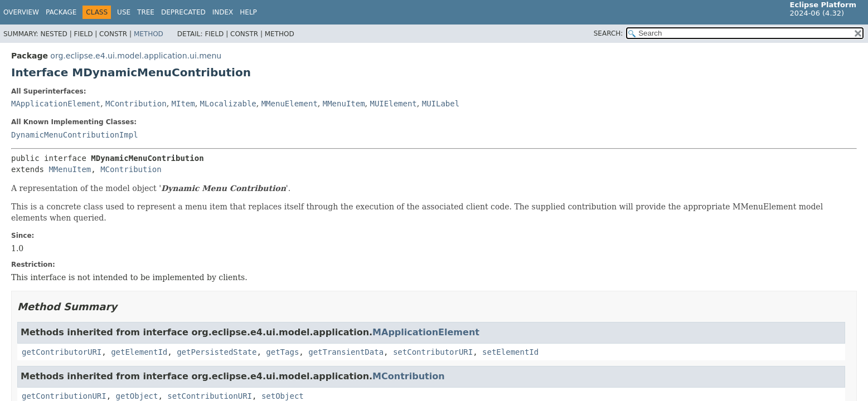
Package (61, 12)
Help (248, 12)
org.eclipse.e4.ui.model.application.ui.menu (136, 56)
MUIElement (394, 104)
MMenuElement (290, 104)
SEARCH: (608, 33)
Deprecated (183, 12)
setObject (283, 396)
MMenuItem (344, 104)
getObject (137, 396)
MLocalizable (228, 104)
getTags (282, 352)
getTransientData (346, 352)
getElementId (139, 352)
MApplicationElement (56, 104)
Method (149, 34)
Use (124, 12)
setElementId (510, 352)
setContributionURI (210, 396)
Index (223, 12)
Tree (146, 12)
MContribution (136, 104)
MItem (183, 104)
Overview (21, 12)
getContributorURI (62, 352)
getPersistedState (217, 352)
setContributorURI (433, 352)
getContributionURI (64, 396)
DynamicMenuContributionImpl (75, 135)
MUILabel (441, 104)
